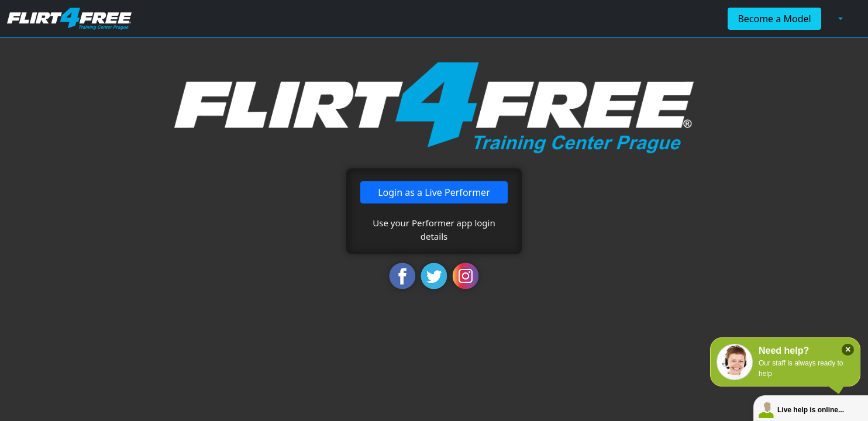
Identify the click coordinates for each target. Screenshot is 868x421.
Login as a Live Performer (434, 192)
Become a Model (774, 19)
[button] (839, 19)
